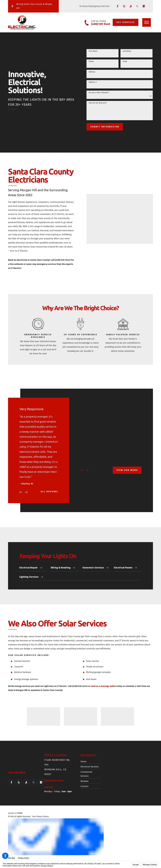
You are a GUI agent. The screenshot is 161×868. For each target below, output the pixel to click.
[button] (5, 856)
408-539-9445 (17, 772)
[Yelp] (124, 6)
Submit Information (105, 127)
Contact (84, 786)
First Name (93, 51)
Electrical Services (90, 766)
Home (83, 761)
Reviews (84, 781)
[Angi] (131, 6)
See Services (126, 22)
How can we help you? (98, 103)
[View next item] (29, 492)
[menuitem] (91, 761)
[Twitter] (137, 6)
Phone (91, 61)
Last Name (127, 51)
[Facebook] (118, 6)
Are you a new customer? (99, 93)
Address (92, 72)
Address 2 (93, 82)
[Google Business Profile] (144, 6)
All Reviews (52, 492)
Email (125, 61)
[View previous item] (24, 492)
